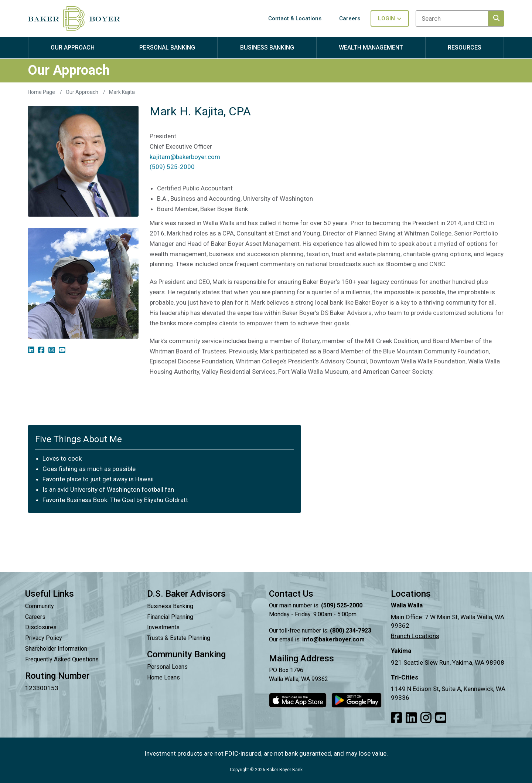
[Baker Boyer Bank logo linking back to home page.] (74, 18)
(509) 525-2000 (172, 167)
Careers (35, 617)
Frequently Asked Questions (62, 659)
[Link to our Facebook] (396, 718)
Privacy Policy (44, 638)
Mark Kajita (122, 92)
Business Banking (170, 606)
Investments (163, 627)
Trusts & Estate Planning (179, 638)
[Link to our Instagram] (426, 718)
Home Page (42, 92)
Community (40, 606)
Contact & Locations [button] (295, 18)
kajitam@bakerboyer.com (185, 157)
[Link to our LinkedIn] (411, 718)
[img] (31, 350)
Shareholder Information (56, 649)
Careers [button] (350, 18)
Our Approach (83, 92)
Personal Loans (167, 667)
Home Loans (163, 677)
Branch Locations (415, 636)
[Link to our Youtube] (441, 718)
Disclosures (41, 627)
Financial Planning (170, 617)
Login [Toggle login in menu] (390, 18)
